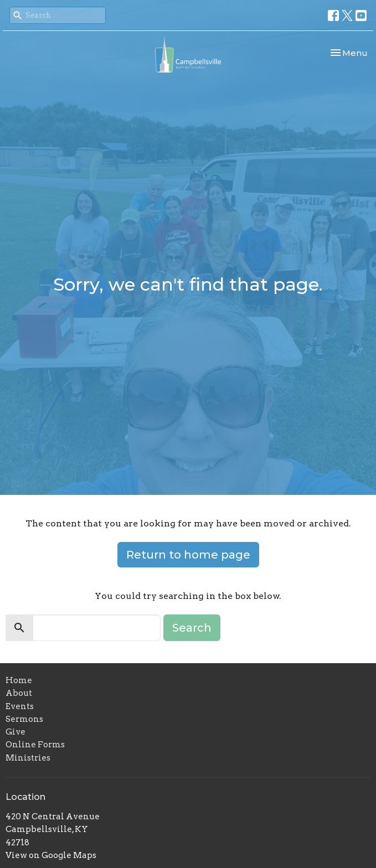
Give (16, 732)
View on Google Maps (51, 855)
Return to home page (188, 555)
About (19, 693)
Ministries (28, 758)
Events (20, 706)
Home (19, 680)
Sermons (24, 719)
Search (192, 628)
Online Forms (35, 745)
